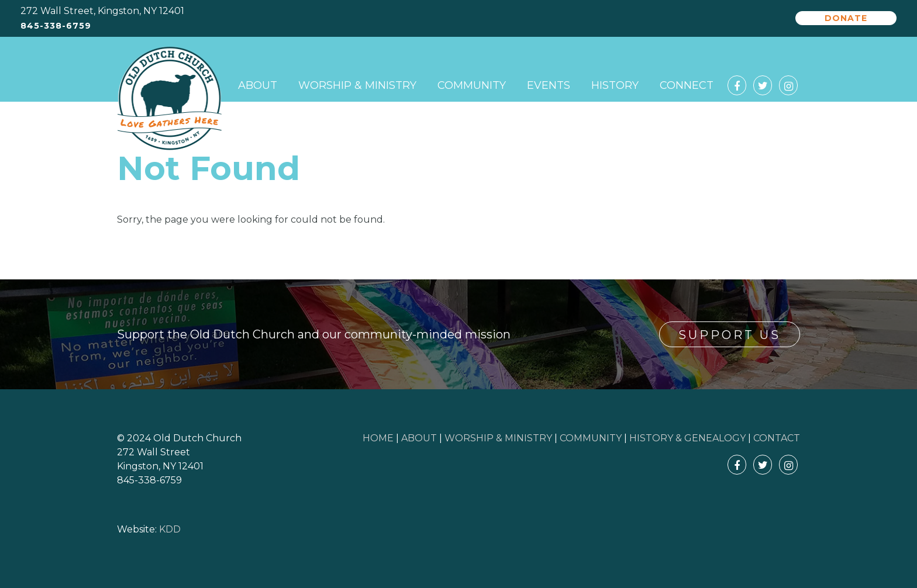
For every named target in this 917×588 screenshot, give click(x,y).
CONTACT (777, 438)
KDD (170, 529)
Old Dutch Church (170, 99)
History (615, 85)
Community (472, 85)
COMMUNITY (591, 438)
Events (549, 85)
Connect (687, 85)
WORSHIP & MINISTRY (498, 438)
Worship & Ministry (357, 85)
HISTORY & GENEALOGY (687, 438)
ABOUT (419, 438)
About (258, 85)
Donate (846, 18)
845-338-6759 (56, 26)
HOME (378, 438)
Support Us (730, 335)
